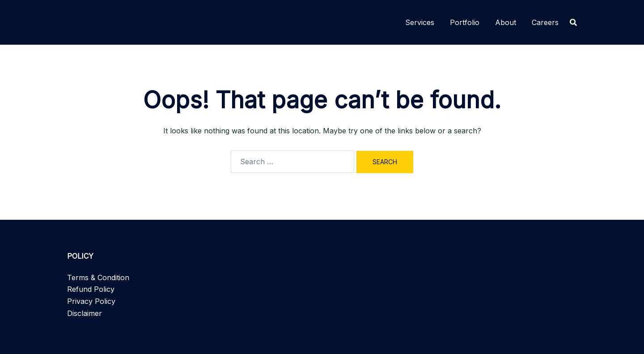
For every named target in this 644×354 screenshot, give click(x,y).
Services (420, 22)
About (506, 22)
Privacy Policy (91, 301)
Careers (545, 22)
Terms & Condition (98, 277)
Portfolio (465, 22)
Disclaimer (85, 313)
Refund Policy (91, 289)
